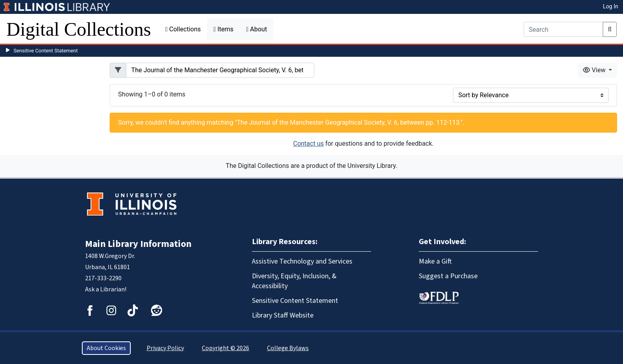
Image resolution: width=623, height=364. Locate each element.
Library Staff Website (283, 315)
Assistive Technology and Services (302, 261)
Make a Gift (435, 261)
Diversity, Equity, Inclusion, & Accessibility (294, 281)
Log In (611, 6)
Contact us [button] (309, 143)
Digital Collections (79, 29)
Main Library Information (138, 244)
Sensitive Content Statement (46, 51)
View (595, 70)
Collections (183, 29)
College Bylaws (288, 348)
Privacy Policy (165, 348)
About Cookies (106, 348)
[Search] (563, 29)
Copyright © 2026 (225, 348)
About (256, 29)
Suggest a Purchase (448, 276)
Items (223, 29)
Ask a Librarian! (106, 289)
